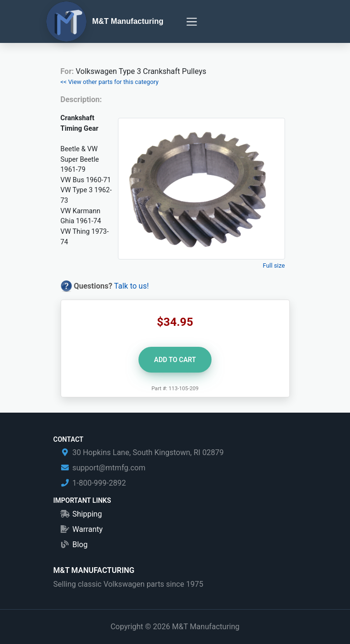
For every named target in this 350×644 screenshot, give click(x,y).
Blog (80, 545)
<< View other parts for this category (110, 82)
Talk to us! (132, 286)
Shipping (87, 514)
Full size (274, 265)
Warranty (88, 529)
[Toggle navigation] (192, 22)
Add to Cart (175, 360)
